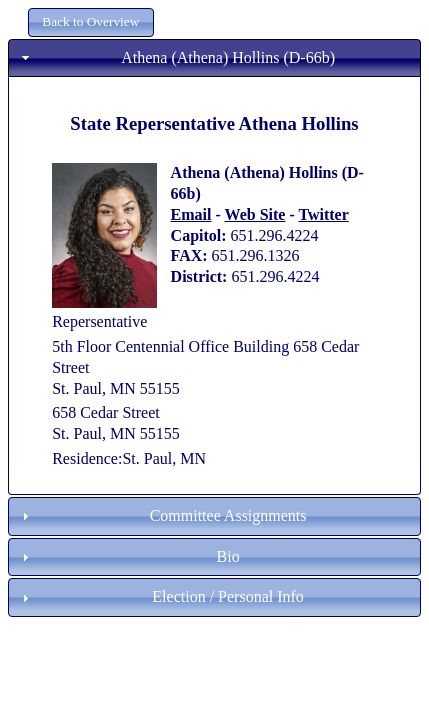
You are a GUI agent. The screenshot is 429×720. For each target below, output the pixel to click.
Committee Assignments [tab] (162, 515)
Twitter (323, 214)
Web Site (255, 214)
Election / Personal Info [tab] (160, 596)
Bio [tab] (128, 556)
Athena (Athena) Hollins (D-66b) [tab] (176, 57)
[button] (91, 22)
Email (191, 214)
